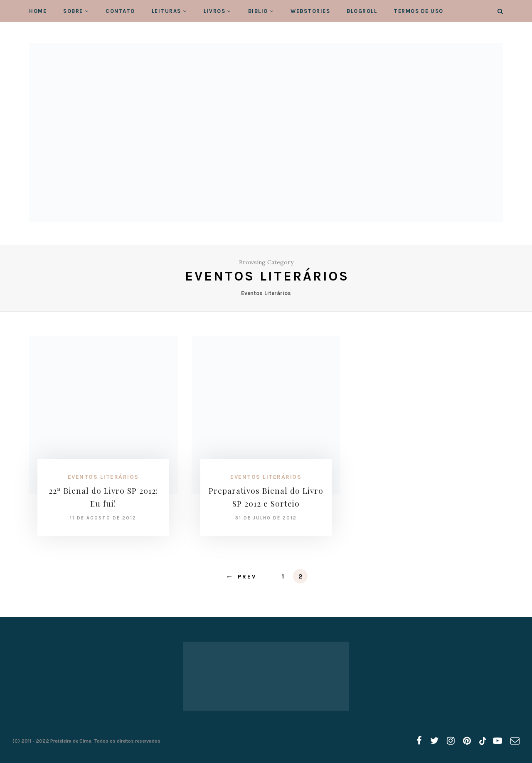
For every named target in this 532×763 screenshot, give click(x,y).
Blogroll (362, 11)
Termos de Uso (419, 11)
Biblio (258, 11)
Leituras (166, 11)
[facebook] (419, 741)
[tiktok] (482, 741)
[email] (515, 741)
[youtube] (498, 741)
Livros (214, 11)
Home (38, 11)
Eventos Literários (103, 477)
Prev (247, 577)
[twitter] (434, 741)
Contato (120, 11)
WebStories (310, 11)
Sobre (73, 11)
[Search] (500, 11)
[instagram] (451, 741)
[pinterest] (467, 741)
